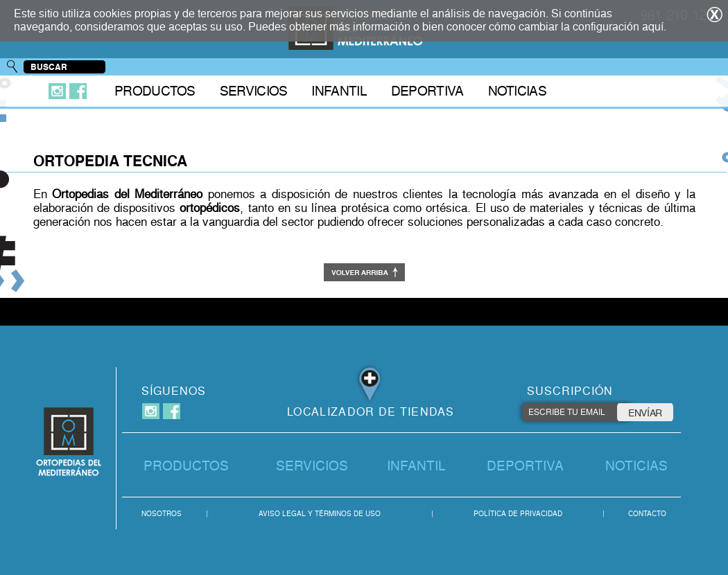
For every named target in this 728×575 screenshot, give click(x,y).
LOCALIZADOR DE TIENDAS (371, 412)
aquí (653, 27)
